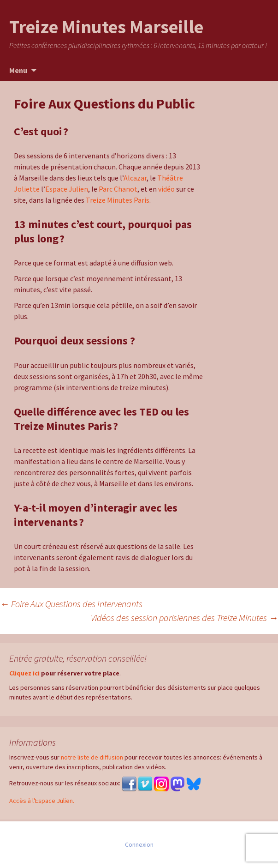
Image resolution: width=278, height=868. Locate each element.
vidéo (166, 189)
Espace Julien (67, 189)
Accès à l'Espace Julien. (42, 801)
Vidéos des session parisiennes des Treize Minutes (184, 618)
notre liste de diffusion (92, 757)
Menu (18, 70)
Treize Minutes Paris (118, 200)
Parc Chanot (118, 189)
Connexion (139, 844)
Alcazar (135, 178)
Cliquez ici (24, 673)
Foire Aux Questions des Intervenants (71, 604)
